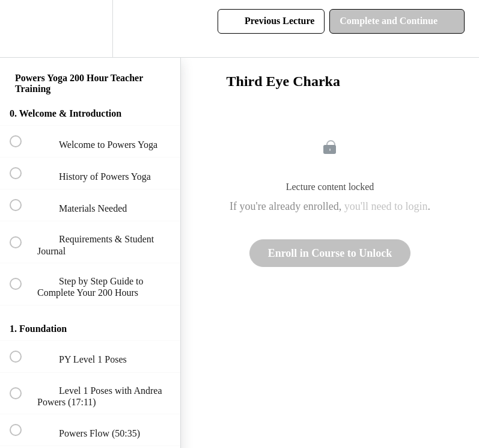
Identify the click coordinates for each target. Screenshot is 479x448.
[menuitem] (90, 29)
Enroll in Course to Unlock (330, 253)
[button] (22, 29)
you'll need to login (386, 206)
